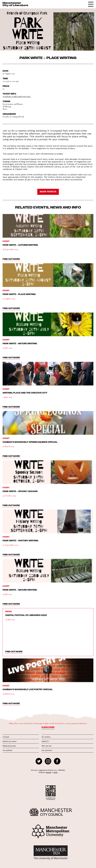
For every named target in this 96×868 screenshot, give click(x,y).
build (56, 772)
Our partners (47, 750)
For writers (46, 737)
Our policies (7, 750)
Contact (6, 737)
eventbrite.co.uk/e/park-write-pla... (17, 96)
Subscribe (48, 727)
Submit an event (10, 741)
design (49, 772)
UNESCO (45, 741)
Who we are (46, 746)
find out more (11, 259)
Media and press (9, 746)
